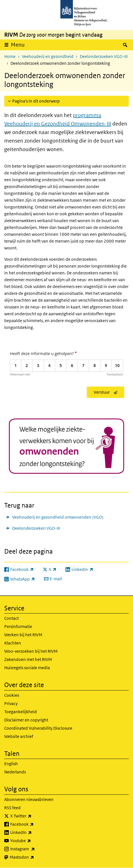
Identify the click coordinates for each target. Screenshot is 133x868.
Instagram (35, 849)
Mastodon (34, 857)
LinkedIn (33, 832)
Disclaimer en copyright (26, 720)
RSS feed (12, 808)
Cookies (12, 695)
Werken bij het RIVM (23, 635)
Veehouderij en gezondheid (48, 56)
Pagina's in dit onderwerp (36, 101)
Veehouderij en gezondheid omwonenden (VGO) (58, 517)
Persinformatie (18, 626)
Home (10, 56)
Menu (18, 45)
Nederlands (15, 772)
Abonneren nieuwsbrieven (29, 799)
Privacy (11, 703)
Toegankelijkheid (21, 712)
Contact (11, 618)
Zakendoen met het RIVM (28, 659)
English (11, 764)
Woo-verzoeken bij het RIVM (31, 651)
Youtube (33, 841)
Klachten (13, 643)
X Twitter (33, 816)
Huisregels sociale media (27, 668)
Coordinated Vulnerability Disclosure (38, 728)
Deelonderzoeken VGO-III (104, 56)
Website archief (19, 736)
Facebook (34, 824)
